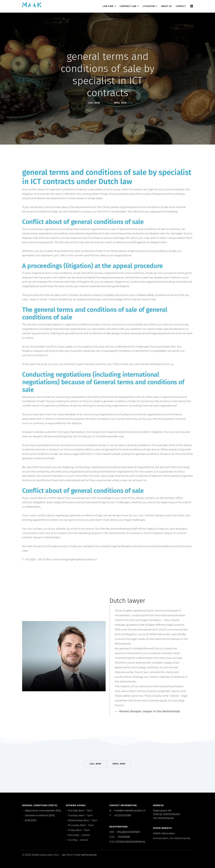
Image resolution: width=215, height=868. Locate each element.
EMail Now (120, 103)
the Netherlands (86, 855)
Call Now (94, 103)
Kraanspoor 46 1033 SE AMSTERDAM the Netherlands (167, 814)
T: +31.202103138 (120, 815)
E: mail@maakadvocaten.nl (127, 810)
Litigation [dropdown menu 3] (149, 6)
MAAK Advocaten (164, 833)
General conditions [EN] (39, 815)
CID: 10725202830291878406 (127, 842)
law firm (67, 855)
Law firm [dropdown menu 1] (108, 6)
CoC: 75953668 (120, 837)
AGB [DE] (30, 820)
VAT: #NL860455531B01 (125, 832)
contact (181, 6)
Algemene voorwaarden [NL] (43, 810)
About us (167, 6)
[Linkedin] (192, 6)
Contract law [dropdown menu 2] (128, 6)
